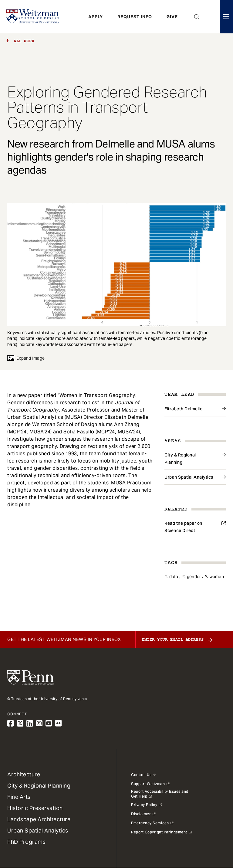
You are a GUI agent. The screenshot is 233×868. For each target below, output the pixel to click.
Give (172, 17)
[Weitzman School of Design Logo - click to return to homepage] (32, 17)
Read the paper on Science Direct (183, 527)
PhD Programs (26, 842)
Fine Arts (19, 797)
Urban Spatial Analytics (189, 477)
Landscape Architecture (39, 819)
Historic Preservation (35, 808)
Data (174, 577)
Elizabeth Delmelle (183, 409)
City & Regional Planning (180, 459)
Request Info (135, 17)
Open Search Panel (197, 17)
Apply (96, 17)
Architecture (24, 774)
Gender (194, 577)
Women (217, 577)
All (20, 41)
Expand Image (26, 358)
